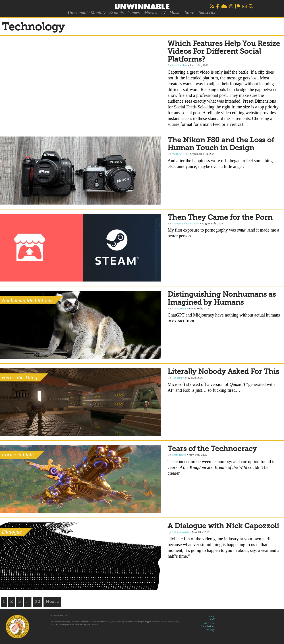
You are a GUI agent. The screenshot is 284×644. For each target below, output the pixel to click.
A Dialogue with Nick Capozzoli (223, 526)
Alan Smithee (179, 65)
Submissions (208, 626)
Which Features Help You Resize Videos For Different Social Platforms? (224, 52)
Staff (212, 619)
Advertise (209, 623)
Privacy (210, 630)
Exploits (116, 12)
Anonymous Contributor (186, 224)
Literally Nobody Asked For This (223, 372)
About (211, 616)
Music (175, 12)
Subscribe (207, 12)
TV (163, 12)
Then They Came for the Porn (220, 218)
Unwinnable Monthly (87, 12)
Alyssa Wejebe (180, 309)
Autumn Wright (181, 532)
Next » (52, 602)
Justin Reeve (179, 455)
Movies (151, 12)
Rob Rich (177, 378)
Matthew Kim (179, 154)
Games (134, 12)
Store (190, 12)
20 (37, 602)
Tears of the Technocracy (212, 449)
